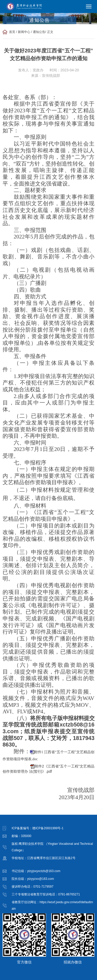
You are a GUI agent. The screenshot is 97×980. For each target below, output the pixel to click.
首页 (12, 32)
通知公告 (39, 32)
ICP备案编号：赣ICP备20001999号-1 (38, 828)
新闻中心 (24, 32)
